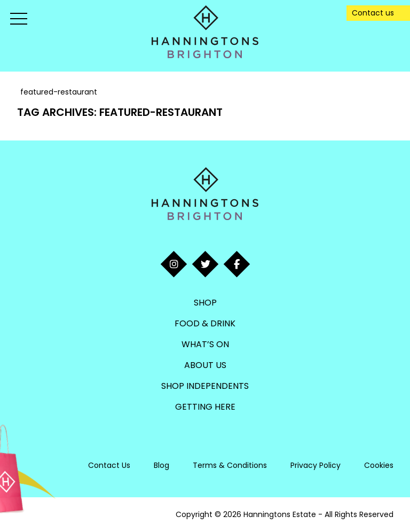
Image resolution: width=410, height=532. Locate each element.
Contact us (373, 13)
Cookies (379, 465)
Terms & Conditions (230, 465)
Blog (161, 465)
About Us (205, 365)
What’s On (205, 344)
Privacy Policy (316, 465)
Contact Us (109, 465)
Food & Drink (205, 323)
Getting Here (205, 407)
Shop (205, 303)
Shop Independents (205, 386)
